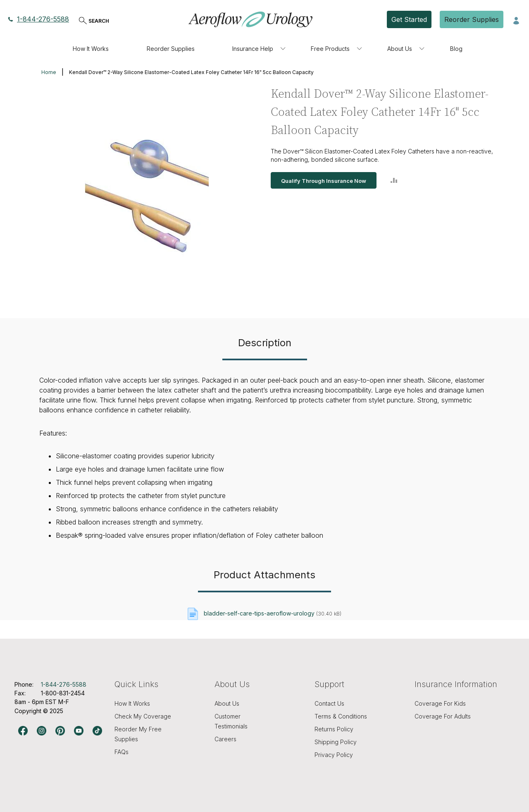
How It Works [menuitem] (91, 49)
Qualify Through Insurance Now (324, 181)
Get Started (409, 19)
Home (49, 72)
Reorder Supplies (472, 19)
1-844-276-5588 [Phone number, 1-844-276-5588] (64, 684)
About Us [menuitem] (400, 49)
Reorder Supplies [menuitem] (171, 49)
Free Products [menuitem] (330, 49)
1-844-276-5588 (39, 19)
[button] (516, 20)
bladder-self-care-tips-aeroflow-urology (259, 613)
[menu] (264, 49)
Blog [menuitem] (456, 49)
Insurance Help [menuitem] (253, 49)
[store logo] (250, 19)
